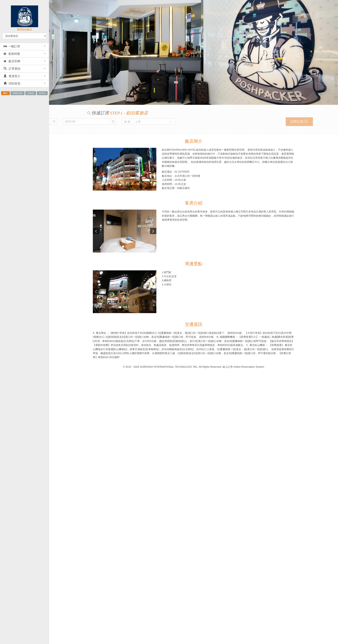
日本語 (31, 93)
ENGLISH (18, 93)
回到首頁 (12, 83)
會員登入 (12, 76)
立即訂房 (312, 122)
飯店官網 (12, 61)
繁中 (5, 93)
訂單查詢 (12, 69)
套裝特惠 (12, 54)
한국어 (42, 93)
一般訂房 (12, 46)
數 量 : (60, 122)
